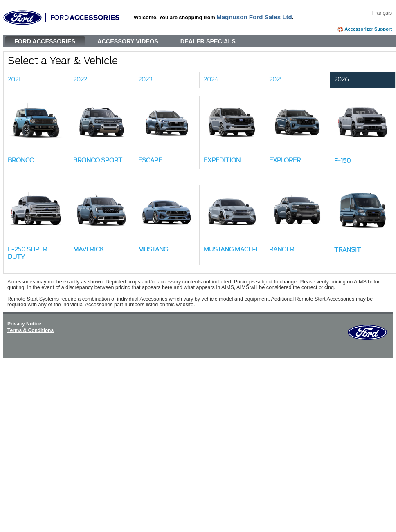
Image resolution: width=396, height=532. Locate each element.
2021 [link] (14, 80)
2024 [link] (211, 80)
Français (382, 13)
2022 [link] (80, 80)
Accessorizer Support (368, 29)
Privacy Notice (24, 324)
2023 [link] (145, 80)
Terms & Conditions (30, 330)
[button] (36, 132)
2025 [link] (276, 80)
